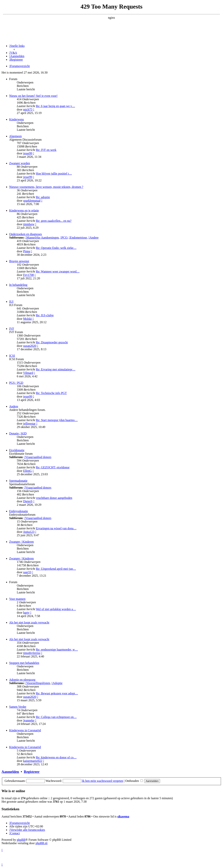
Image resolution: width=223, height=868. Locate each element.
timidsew (29, 224)
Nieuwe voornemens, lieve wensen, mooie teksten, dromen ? (46, 187)
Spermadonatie (18, 481)
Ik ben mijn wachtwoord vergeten (103, 781)
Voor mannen (17, 599)
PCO (64, 238)
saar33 (27, 572)
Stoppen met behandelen (24, 663)
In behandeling (18, 285)
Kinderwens (17, 119)
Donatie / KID (18, 433)
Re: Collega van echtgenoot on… (56, 717)
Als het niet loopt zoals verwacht (29, 622)
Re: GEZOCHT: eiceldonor (53, 467)
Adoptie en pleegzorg (22, 680)
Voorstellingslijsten (38, 683)
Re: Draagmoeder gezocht (52, 342)
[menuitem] (13, 53)
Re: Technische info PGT (51, 393)
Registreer (32, 772)
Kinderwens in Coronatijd (25, 730)
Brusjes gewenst (19, 261)
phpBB (21, 840)
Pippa (27, 251)
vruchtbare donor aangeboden (54, 498)
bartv (26, 613)
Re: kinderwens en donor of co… (56, 757)
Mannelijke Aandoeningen (42, 238)
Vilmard (28, 373)
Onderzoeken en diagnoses (26, 234)
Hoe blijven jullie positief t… (54, 174)
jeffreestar (29, 424)
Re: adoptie (43, 197)
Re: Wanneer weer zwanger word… (58, 271)
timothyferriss (32, 653)
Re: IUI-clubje (45, 315)
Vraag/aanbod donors (38, 457)
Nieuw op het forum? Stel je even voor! (33, 96)
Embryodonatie (19, 511)
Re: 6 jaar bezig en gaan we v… (55, 106)
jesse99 (28, 153)
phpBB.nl (41, 843)
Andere (94, 238)
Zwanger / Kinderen (21, 542)
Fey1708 (28, 275)
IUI (11, 302)
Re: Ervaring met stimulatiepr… (56, 369)
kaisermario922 (33, 761)
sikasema (123, 816)
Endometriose (78, 238)
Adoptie (57, 683)
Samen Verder (18, 707)
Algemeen (15, 136)
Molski (27, 319)
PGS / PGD (16, 383)
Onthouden (134, 781)
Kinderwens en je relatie (24, 210)
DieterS (28, 501)
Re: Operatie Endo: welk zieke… (56, 248)
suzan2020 (30, 346)
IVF (12, 329)
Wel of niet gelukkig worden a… (56, 609)
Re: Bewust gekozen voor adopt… (57, 693)
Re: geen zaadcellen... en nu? (54, 221)
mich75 (28, 109)
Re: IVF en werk (46, 150)
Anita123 (29, 532)
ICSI (12, 356)
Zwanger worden (20, 163)
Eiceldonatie (17, 450)
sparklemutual (32, 201)
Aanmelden (10, 772)
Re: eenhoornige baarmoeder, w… (57, 650)
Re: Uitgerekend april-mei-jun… (56, 569)
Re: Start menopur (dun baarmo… (57, 420)
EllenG (27, 471)
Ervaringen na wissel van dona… (56, 528)
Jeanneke (29, 720)
